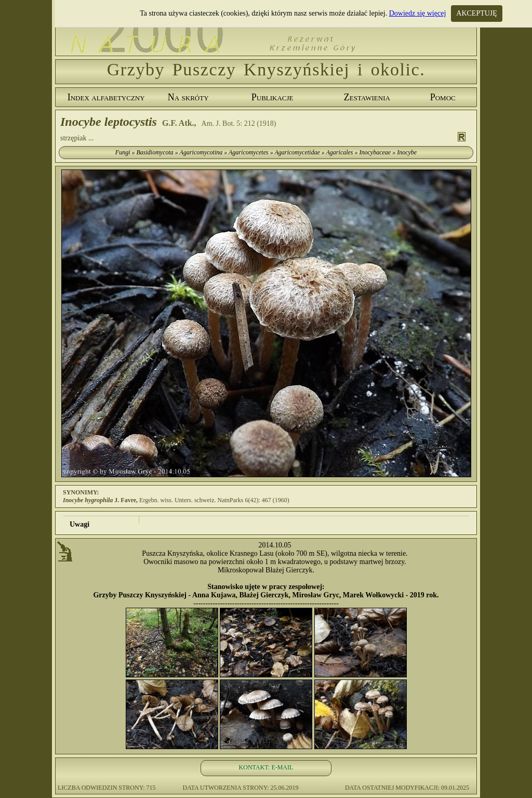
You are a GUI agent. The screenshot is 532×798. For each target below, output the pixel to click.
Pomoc (443, 97)
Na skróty (188, 97)
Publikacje (272, 97)
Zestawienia (367, 97)
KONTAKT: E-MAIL (266, 767)
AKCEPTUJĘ (477, 13)
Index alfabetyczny (106, 97)
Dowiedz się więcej (418, 13)
